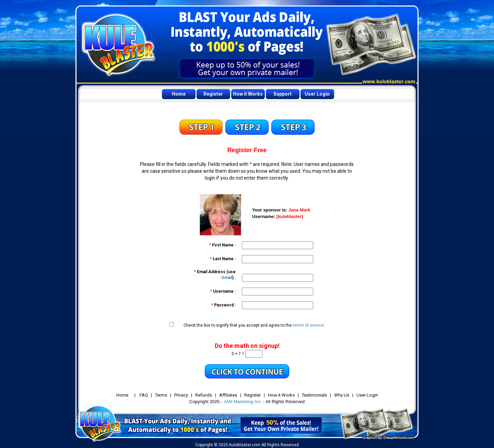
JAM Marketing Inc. (243, 402)
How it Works (248, 94)
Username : (223, 291)
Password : (224, 305)
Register (213, 94)
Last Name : (223, 259)
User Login (317, 94)
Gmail (227, 278)
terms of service (308, 325)
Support (283, 94)
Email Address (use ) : (215, 275)
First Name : (222, 245)
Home (179, 94)
